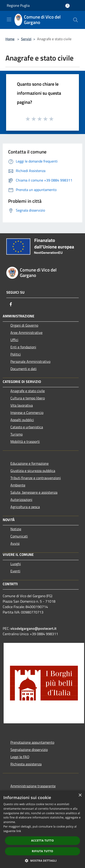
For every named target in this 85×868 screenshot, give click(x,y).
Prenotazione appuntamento (32, 742)
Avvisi (15, 543)
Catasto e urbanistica (27, 427)
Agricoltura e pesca (25, 507)
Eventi (15, 571)
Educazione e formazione (30, 463)
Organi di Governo (24, 325)
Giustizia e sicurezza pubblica (33, 471)
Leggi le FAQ (20, 757)
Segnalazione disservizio (29, 750)
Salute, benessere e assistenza (34, 492)
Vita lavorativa (22, 405)
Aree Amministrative (26, 333)
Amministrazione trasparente (33, 786)
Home (10, 39)
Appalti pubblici (22, 420)
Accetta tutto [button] (42, 841)
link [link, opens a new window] (19, 831)
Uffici (14, 340)
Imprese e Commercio (27, 413)
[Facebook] (11, 304)
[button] (42, 861)
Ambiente (18, 485)
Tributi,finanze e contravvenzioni (36, 478)
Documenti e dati (24, 369)
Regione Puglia (18, 5)
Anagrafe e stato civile (28, 391)
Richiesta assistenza (26, 764)
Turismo (17, 434)
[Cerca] (76, 20)
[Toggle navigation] (9, 19)
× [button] (80, 795)
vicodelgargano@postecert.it (33, 628)
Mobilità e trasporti (25, 441)
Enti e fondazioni (23, 347)
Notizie (16, 529)
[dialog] (42, 829)
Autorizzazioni (21, 500)
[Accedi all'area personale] (67, 6)
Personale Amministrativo (30, 361)
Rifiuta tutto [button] (43, 851)
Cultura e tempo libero (28, 398)
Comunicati (19, 536)
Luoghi (16, 564)
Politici (16, 354)
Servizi (26, 39)
